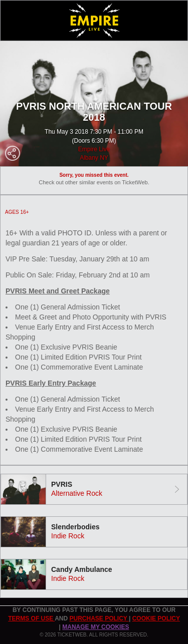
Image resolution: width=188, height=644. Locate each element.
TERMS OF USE (31, 618)
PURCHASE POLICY (99, 618)
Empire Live (94, 149)
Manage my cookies (96, 627)
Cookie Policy (156, 618)
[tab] (94, 489)
